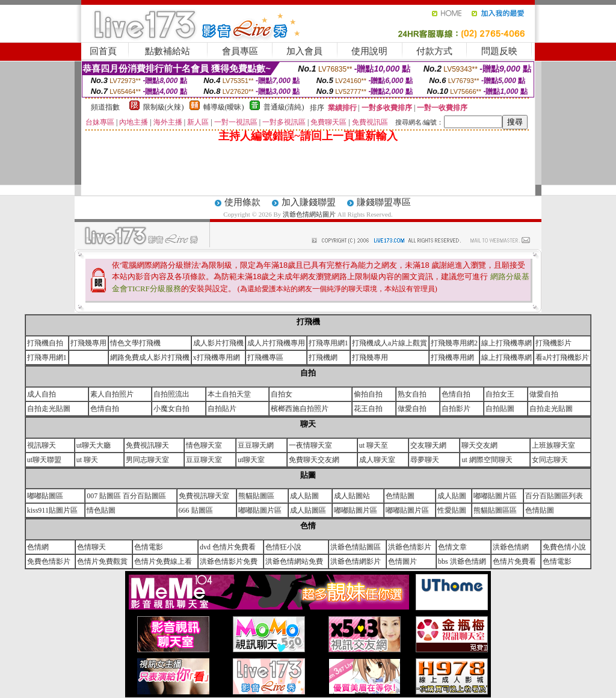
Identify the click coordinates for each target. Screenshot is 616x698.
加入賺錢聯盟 (309, 202)
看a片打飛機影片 (562, 357)
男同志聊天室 (147, 460)
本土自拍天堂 (229, 394)
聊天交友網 (479, 445)
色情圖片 (402, 561)
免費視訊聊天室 (204, 496)
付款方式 (434, 51)
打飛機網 (323, 357)
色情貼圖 (400, 496)
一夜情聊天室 (310, 445)
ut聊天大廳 (94, 445)
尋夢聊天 (425, 460)
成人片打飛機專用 (276, 343)
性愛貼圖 (452, 510)
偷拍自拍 (368, 394)
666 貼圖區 (196, 510)
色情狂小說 (283, 547)
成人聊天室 (377, 460)
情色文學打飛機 (135, 343)
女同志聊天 (550, 460)
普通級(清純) (284, 107)
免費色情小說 (564, 547)
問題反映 (499, 51)
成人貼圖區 (308, 510)
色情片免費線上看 (163, 561)
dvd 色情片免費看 (228, 547)
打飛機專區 (265, 357)
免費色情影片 (49, 561)
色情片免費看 (514, 561)
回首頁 (103, 51)
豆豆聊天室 (204, 460)
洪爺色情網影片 (356, 561)
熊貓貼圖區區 (495, 510)
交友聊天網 (428, 445)
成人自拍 (42, 394)
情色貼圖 (101, 510)
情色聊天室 (204, 445)
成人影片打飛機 (218, 343)
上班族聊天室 (553, 445)
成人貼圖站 (352, 496)
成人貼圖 (304, 496)
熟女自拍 (412, 394)
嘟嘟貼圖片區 (495, 496)
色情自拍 (456, 394)
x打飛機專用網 (217, 357)
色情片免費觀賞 (102, 561)
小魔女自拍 (171, 409)
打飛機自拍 (45, 343)
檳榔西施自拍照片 (300, 409)
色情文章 (452, 547)
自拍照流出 (171, 394)
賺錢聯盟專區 (384, 202)
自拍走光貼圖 (49, 409)
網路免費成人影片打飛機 (150, 357)
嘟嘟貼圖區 (45, 496)
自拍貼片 (222, 409)
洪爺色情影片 (410, 547)
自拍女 (282, 394)
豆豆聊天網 (256, 445)
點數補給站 (168, 51)
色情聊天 (91, 547)
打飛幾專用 (88, 343)
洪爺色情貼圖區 (356, 547)
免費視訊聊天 (147, 445)
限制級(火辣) (164, 107)
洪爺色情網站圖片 (310, 214)
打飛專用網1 (328, 343)
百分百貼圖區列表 (554, 496)
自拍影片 (456, 409)
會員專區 (240, 51)
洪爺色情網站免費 (294, 561)
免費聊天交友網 (314, 460)
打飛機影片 (553, 343)
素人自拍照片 (112, 394)
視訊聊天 (42, 445)
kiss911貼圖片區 (52, 510)
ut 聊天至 (374, 445)
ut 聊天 (87, 460)
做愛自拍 (544, 394)
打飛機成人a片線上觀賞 (390, 343)
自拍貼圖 (500, 409)
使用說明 (369, 51)
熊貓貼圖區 (256, 496)
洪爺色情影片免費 (229, 561)
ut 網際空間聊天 (487, 460)
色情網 (38, 547)
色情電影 (149, 547)
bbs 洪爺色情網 (462, 561)
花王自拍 (368, 409)
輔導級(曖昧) (224, 107)
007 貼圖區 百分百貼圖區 (126, 496)
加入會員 (304, 51)
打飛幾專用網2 (454, 343)
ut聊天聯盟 (44, 460)
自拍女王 (500, 394)
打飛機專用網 (452, 357)
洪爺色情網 (511, 547)
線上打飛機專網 (507, 343)
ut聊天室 (251, 460)
